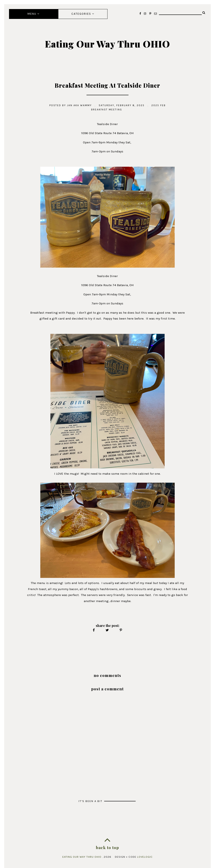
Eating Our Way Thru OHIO (107, 44)
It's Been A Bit (91, 801)
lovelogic (145, 857)
